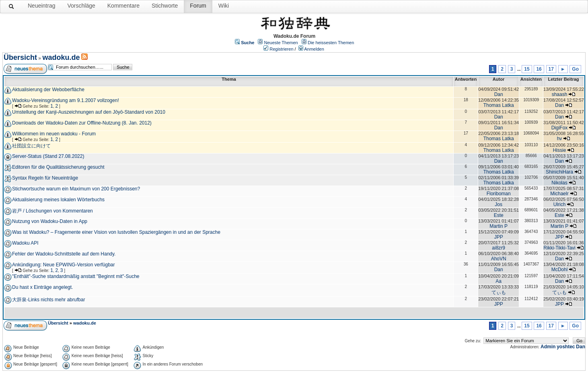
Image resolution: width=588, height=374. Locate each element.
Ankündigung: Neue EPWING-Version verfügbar (63, 265)
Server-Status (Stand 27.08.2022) (48, 156)
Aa (499, 281)
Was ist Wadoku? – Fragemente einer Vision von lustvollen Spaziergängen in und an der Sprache (116, 232)
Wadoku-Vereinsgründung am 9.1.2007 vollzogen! (66, 100)
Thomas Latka (499, 105)
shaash (560, 94)
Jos (499, 204)
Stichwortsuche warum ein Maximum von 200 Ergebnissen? (76, 189)
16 (539, 69)
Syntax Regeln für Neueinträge (45, 178)
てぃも (499, 292)
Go (575, 69)
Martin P (499, 226)
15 (527, 69)
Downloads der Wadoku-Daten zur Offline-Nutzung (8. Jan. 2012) (82, 123)
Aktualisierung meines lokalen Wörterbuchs (58, 200)
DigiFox (560, 128)
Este (499, 215)
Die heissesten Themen (331, 43)
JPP (499, 237)
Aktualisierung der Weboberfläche (48, 90)
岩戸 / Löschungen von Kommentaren (52, 211)
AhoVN (499, 259)
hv (560, 139)
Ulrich (560, 204)
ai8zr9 (499, 248)
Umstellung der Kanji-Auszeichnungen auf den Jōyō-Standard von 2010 (89, 112)
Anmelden (314, 49)
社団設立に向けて (31, 146)
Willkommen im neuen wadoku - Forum (54, 134)
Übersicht (20, 57)
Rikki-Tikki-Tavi (559, 248)
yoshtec (566, 347)
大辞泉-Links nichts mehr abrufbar (48, 300)
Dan (499, 94)
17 (551, 69)
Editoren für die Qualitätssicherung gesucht (58, 167)
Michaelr (559, 194)
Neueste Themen (281, 43)
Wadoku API (25, 243)
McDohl (560, 270)
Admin (548, 347)
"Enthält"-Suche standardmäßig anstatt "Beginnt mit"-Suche (76, 276)
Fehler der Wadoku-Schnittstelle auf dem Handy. (64, 254)
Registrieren (281, 49)
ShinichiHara (559, 172)
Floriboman (499, 194)
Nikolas (559, 183)
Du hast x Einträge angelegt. (42, 287)
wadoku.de (61, 57)
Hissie (560, 150)
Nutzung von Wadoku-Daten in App (50, 221)
